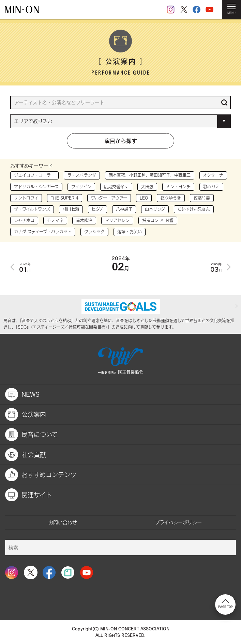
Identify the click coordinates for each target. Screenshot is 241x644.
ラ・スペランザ (82, 175)
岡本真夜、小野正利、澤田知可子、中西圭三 (150, 175)
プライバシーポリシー (178, 522)
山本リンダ (155, 209)
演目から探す (121, 141)
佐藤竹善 (202, 198)
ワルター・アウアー (109, 198)
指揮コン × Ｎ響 (158, 220)
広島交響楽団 (116, 187)
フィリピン (81, 187)
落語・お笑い (130, 232)
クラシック (94, 232)
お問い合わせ (63, 522)
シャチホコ (24, 220)
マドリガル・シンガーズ (36, 187)
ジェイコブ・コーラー (34, 175)
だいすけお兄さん (194, 209)
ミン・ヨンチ (178, 187)
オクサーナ (213, 175)
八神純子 (124, 209)
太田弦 (147, 187)
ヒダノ (97, 209)
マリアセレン (117, 220)
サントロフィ (26, 198)
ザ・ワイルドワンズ (32, 209)
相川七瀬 (71, 209)
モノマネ (55, 220)
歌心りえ (211, 187)
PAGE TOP (225, 604)
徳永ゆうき (171, 198)
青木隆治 (84, 220)
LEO (144, 198)
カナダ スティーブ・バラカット (43, 232)
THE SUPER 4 (65, 198)
